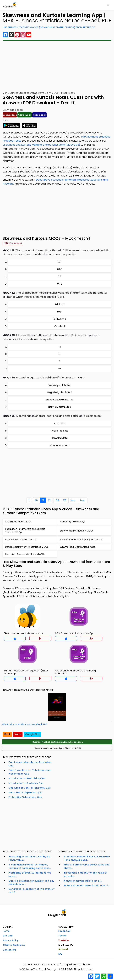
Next (73, 500)
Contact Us (9, 950)
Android (63, 949)
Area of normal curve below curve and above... (87, 866)
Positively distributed (60, 385)
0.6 (60, 262)
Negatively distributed (60, 392)
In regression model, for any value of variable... (85, 874)
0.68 (60, 269)
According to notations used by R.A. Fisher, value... (30, 858)
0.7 (60, 277)
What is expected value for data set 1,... (87, 886)
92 (49, 500)
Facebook (64, 931)
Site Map (8, 936)
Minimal (60, 304)
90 (36, 500)
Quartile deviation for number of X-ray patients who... (31, 883)
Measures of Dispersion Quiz (25, 792)
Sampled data (60, 438)
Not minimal (60, 319)
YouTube (64, 940)
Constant (60, 326)
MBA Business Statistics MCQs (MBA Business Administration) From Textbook (49, 27)
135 (65, 500)
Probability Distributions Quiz (25, 797)
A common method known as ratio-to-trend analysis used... (87, 858)
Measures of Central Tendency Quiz (30, 788)
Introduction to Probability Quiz (27, 778)
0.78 (60, 284)
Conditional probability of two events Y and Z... (32, 891)
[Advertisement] (57, 66)
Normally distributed (60, 407)
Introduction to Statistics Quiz (26, 783)
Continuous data (60, 445)
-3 (60, 369)
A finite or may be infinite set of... (83, 881)
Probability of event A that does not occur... (30, 874)
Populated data (60, 431)
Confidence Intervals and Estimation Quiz (30, 764)
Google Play (32, 734)
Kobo (18, 734)
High (60, 312)
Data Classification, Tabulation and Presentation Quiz (29, 772)
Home (6, 931)
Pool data (60, 423)
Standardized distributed (60, 400)
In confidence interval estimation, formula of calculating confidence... (30, 866)
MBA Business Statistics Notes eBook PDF (24, 724)
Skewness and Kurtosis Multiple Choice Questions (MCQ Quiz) (41, 145)
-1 (60, 347)
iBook (7, 734)
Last (82, 500)
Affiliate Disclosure (14, 945)
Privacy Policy (11, 940)
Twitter (62, 936)
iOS (60, 954)
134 (57, 500)
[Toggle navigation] (108, 5)
